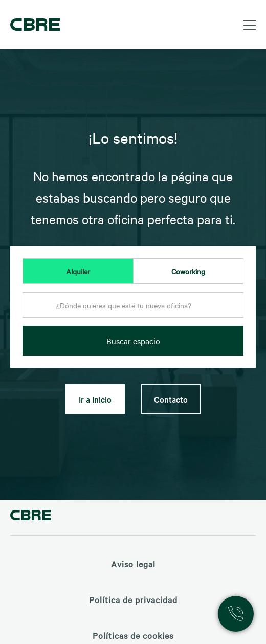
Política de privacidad (133, 599)
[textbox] (133, 305)
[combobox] (133, 308)
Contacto (171, 399)
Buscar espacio (133, 341)
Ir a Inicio (95, 399)
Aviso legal (133, 564)
